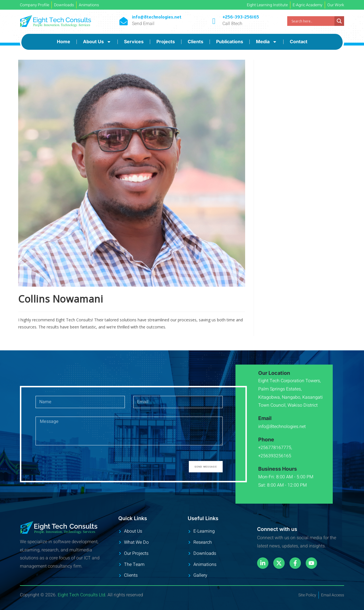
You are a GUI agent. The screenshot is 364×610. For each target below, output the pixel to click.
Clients (196, 42)
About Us (97, 42)
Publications (230, 42)
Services (134, 42)
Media (266, 42)
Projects (166, 42)
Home (64, 42)
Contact (299, 42)
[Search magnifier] (339, 21)
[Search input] (312, 21)
